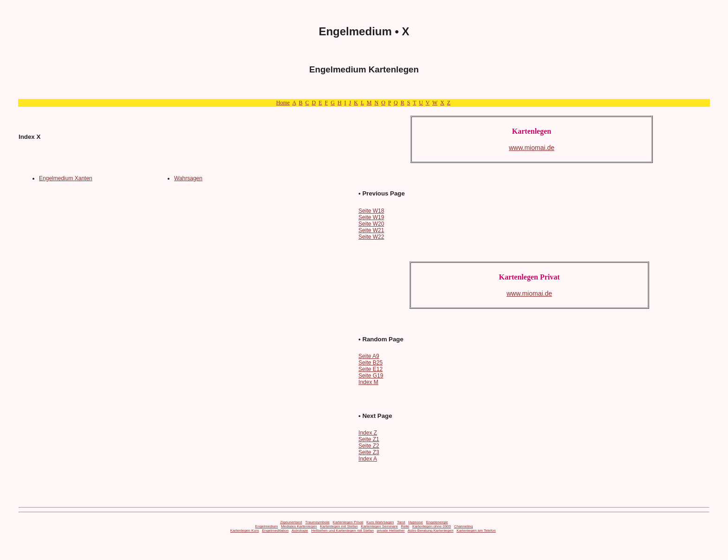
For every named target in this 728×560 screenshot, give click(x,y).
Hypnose (416, 522)
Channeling (463, 526)
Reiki (405, 526)
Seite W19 (371, 217)
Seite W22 (371, 237)
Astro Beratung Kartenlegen (431, 531)
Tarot (401, 522)
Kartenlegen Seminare (379, 526)
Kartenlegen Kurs (245, 531)
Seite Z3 (369, 452)
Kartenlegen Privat (348, 522)
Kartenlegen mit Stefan (339, 526)
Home (283, 103)
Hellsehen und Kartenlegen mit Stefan (342, 531)
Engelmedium (267, 526)
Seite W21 (371, 230)
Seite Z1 (369, 439)
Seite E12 (370, 369)
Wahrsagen (188, 178)
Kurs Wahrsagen (380, 522)
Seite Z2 (369, 446)
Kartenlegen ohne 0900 (432, 526)
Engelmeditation (275, 531)
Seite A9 (369, 356)
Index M (368, 382)
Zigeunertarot (291, 522)
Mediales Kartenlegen (299, 526)
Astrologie (300, 531)
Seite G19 (371, 376)
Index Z (368, 433)
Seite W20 (371, 224)
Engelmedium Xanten (66, 178)
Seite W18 (371, 211)
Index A (368, 459)
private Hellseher (391, 531)
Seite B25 (370, 363)
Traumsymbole (317, 522)
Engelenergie (437, 522)
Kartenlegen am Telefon (476, 531)
